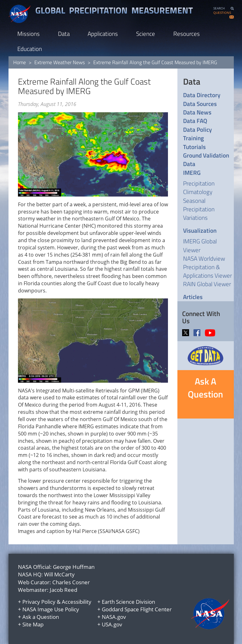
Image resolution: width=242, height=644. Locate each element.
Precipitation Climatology (199, 187)
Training (193, 138)
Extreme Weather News (60, 62)
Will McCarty (59, 574)
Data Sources (200, 104)
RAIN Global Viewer (207, 284)
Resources (187, 33)
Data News (197, 112)
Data (64, 33)
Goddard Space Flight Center (137, 609)
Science (146, 33)
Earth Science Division (128, 602)
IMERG (192, 172)
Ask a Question (41, 617)
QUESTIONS (222, 13)
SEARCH (219, 8)
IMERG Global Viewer (200, 245)
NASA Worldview (204, 258)
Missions (29, 33)
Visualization (200, 230)
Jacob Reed (63, 590)
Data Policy (197, 129)
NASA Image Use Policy (51, 609)
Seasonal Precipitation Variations (199, 209)
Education (30, 49)
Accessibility (77, 602)
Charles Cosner (71, 582)
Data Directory (202, 95)
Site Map (33, 624)
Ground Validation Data (206, 160)
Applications (103, 33)
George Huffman (74, 567)
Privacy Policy (39, 602)
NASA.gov (114, 617)
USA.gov (112, 624)
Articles (193, 297)
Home (20, 62)
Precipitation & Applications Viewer (207, 271)
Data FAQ (195, 121)
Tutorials (194, 147)
